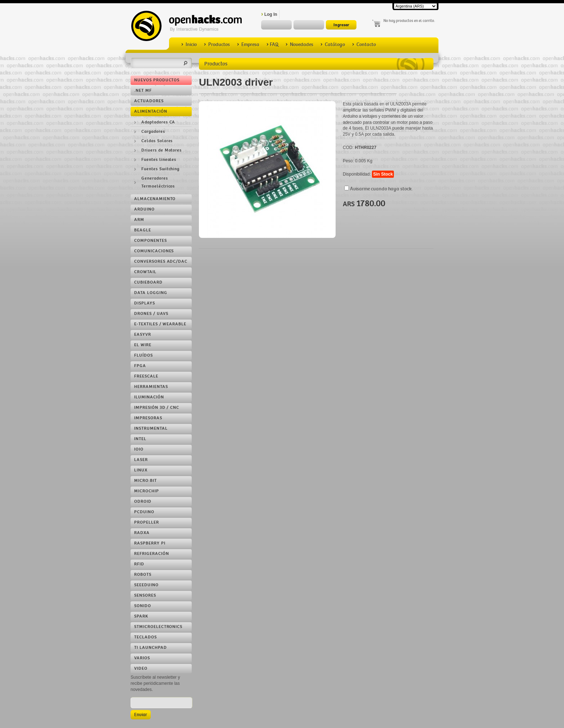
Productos (217, 44)
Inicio (189, 44)
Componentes (151, 241)
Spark (141, 616)
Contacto (364, 44)
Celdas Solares (157, 141)
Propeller (147, 522)
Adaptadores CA (158, 122)
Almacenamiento (155, 199)
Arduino (144, 209)
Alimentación (151, 111)
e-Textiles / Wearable (160, 324)
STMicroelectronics (158, 627)
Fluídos (144, 355)
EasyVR (143, 334)
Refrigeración (151, 554)
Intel (140, 439)
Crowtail (145, 272)
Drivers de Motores (162, 150)
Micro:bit (145, 481)
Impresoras (148, 418)
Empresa (248, 44)
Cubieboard (148, 282)
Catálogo (333, 44)
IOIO (139, 449)
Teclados (145, 637)
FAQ (272, 44)
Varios (142, 658)
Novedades (299, 44)
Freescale (146, 376)
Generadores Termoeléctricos (158, 182)
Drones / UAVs (151, 314)
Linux (141, 470)
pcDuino (144, 512)
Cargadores (153, 132)
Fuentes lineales (159, 160)
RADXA (142, 533)
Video (141, 668)
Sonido (143, 606)
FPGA (140, 366)
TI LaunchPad (151, 648)
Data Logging (151, 293)
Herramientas (151, 387)
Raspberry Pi (150, 543)
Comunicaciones (154, 251)
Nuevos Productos (157, 80)
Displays (145, 303)
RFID (139, 564)
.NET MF (143, 91)
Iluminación (149, 397)
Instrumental (151, 428)
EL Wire (143, 345)
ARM (139, 220)
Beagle (143, 230)
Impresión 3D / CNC (157, 408)
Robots (143, 575)
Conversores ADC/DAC (161, 261)
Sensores (145, 595)
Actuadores (149, 101)
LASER (141, 460)
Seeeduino (146, 585)
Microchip (147, 491)
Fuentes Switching (160, 169)
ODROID (143, 501)
